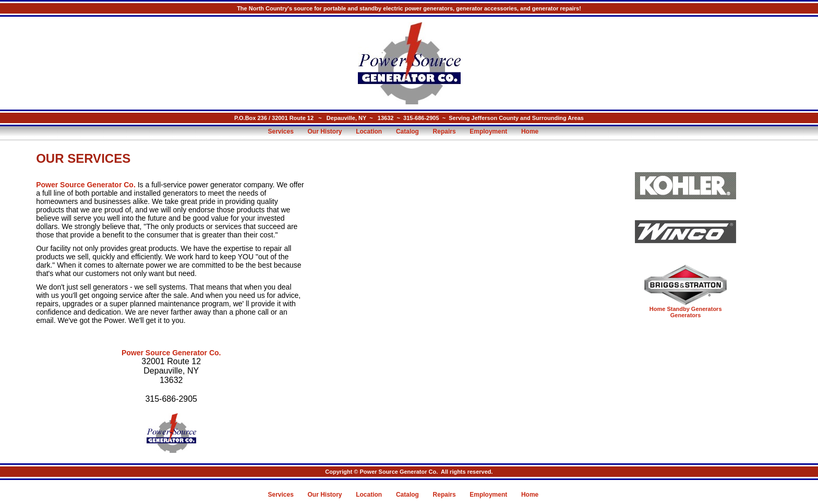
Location (369, 131)
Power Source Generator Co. (86, 185)
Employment (488, 131)
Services (280, 131)
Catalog (407, 131)
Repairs (444, 131)
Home (530, 131)
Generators (686, 315)
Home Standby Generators (686, 309)
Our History (325, 131)
